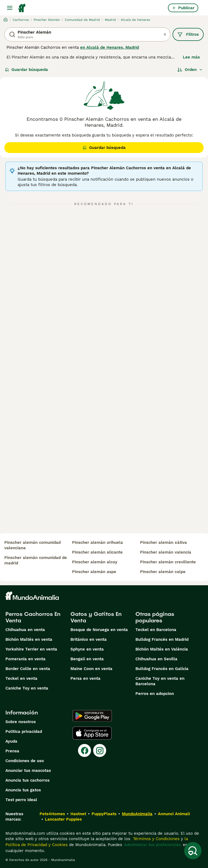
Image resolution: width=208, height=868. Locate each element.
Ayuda (11, 741)
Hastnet (78, 814)
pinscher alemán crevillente (168, 562)
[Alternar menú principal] (10, 8)
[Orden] (190, 70)
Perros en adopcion (155, 694)
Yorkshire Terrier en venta (31, 649)
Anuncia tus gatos (23, 790)
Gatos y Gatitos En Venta (96, 617)
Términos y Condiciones (156, 839)
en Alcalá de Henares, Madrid (110, 47)
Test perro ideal (21, 800)
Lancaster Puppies (63, 819)
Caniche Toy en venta (27, 688)
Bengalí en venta (87, 659)
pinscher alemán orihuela (97, 542)
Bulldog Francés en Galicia (162, 669)
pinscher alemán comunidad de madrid (36, 560)
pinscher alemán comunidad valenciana (32, 545)
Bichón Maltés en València (162, 649)
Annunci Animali (174, 814)
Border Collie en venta (28, 669)
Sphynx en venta (87, 649)
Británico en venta (89, 639)
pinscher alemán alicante (97, 552)
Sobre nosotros (21, 722)
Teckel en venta (21, 678)
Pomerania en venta (25, 659)
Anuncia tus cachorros (27, 780)
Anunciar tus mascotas (28, 771)
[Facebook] (84, 750)
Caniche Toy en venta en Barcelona (160, 681)
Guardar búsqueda (26, 70)
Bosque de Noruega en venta (99, 630)
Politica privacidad (24, 732)
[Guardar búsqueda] (193, 851)
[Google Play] (92, 716)
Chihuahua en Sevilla (156, 659)
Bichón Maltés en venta (29, 639)
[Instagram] (100, 750)
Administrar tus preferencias (152, 845)
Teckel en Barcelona (156, 630)
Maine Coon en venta (91, 669)
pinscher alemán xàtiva (163, 542)
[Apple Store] (92, 733)
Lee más (191, 57)
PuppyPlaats (104, 814)
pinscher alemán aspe (94, 572)
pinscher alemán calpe (163, 572)
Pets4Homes (52, 814)
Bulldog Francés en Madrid (162, 639)
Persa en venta (85, 678)
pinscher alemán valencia (166, 552)
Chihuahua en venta (25, 630)
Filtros (188, 34)
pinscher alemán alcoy (95, 562)
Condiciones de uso (25, 761)
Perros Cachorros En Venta (33, 617)
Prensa (12, 751)
